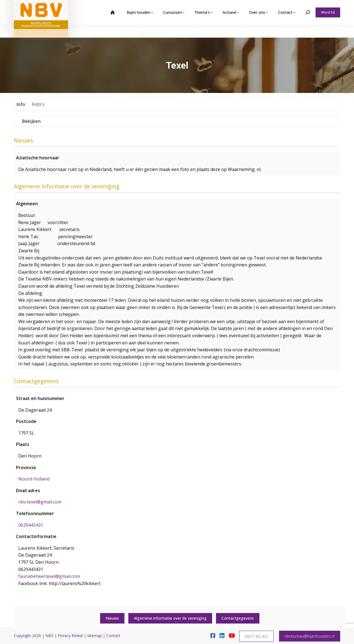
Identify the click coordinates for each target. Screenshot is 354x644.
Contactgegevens (238, 618)
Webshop (297, 6)
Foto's (38, 104)
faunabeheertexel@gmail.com (49, 576)
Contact (113, 636)
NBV (49, 636)
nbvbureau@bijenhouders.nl (310, 636)
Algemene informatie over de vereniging (170, 618)
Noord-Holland (34, 479)
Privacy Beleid (70, 636)
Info (21, 104)
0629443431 (31, 525)
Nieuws (112, 618)
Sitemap (94, 636)
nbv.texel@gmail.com (40, 502)
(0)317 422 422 (256, 636)
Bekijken (31, 121)
